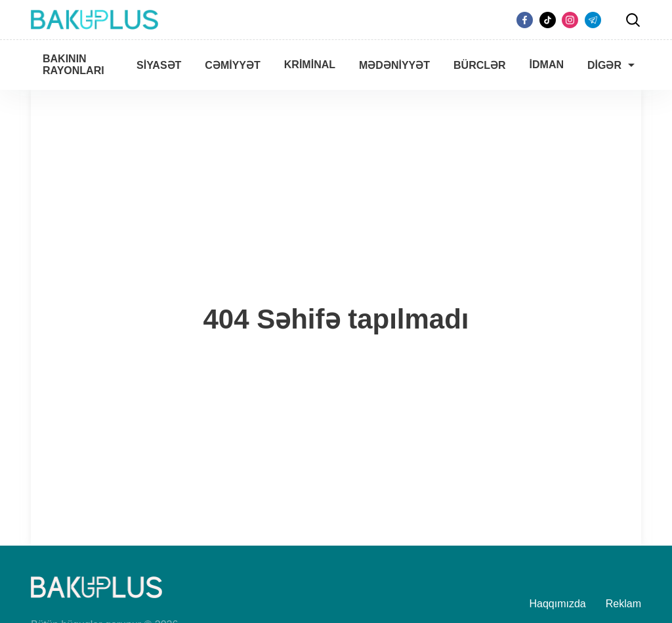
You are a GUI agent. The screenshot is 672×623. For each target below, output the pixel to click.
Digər (604, 65)
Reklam (623, 604)
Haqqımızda (558, 604)
